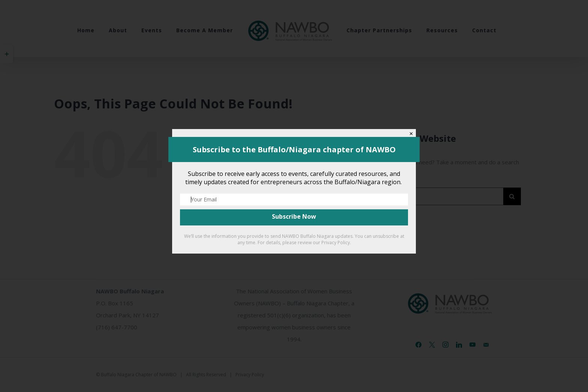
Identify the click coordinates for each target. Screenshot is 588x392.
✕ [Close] (411, 134)
